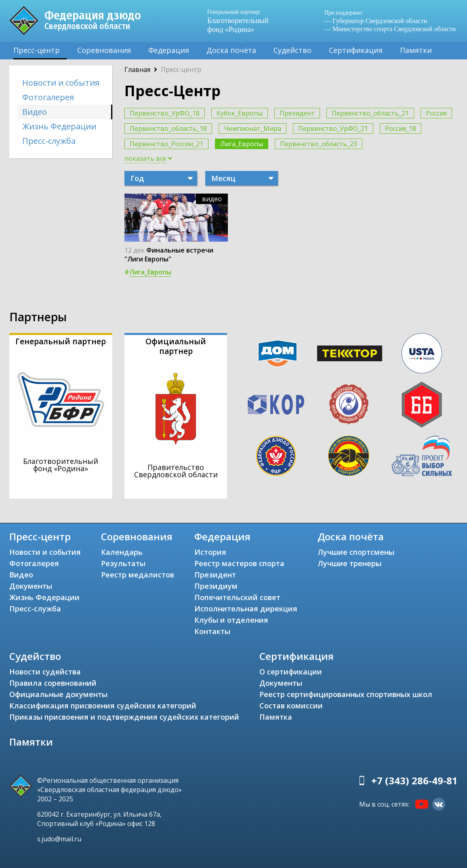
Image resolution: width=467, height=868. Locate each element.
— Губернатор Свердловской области (376, 21)
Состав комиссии (291, 706)
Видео (35, 112)
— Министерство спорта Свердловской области (390, 29)
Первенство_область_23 (319, 144)
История (210, 552)
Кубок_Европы (240, 113)
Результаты (123, 563)
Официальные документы (58, 694)
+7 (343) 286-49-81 (414, 781)
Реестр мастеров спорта (239, 563)
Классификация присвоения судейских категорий (103, 706)
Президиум (216, 586)
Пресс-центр (37, 50)
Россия (436, 113)
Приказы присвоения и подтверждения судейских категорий (124, 717)
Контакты (212, 631)
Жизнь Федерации (59, 126)
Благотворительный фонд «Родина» (242, 21)
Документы (31, 586)
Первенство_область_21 (370, 113)
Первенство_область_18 (168, 129)
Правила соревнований (53, 683)
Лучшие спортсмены (356, 552)
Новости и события (61, 83)
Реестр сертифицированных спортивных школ (346, 694)
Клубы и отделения (231, 620)
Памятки (416, 50)
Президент (297, 113)
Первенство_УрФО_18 (165, 113)
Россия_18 (401, 129)
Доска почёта (231, 50)
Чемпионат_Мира (252, 129)
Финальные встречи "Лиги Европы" (169, 255)
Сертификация (356, 50)
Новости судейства (45, 672)
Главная (137, 70)
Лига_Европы (242, 144)
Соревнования (104, 50)
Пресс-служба (49, 141)
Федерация (169, 50)
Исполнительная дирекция (246, 609)
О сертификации (291, 672)
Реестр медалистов (138, 575)
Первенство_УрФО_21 (333, 129)
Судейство (292, 50)
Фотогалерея (48, 97)
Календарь (122, 552)
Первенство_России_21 (166, 144)
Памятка (276, 717)
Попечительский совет (237, 597)
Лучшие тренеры (349, 563)
